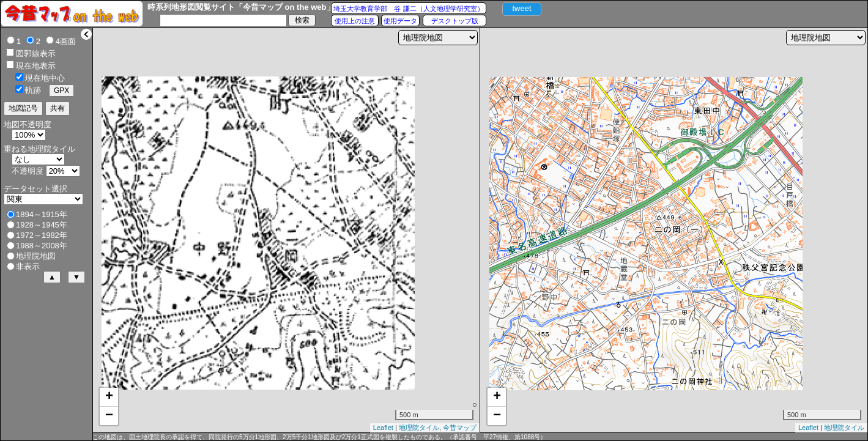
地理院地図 (36, 256)
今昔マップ (460, 428)
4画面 (66, 41)
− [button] (109, 416)
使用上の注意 (355, 21)
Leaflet (383, 428)
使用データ (400, 21)
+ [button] (109, 397)
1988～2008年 (42, 246)
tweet (521, 8)
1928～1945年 (42, 225)
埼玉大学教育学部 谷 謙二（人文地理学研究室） (408, 9)
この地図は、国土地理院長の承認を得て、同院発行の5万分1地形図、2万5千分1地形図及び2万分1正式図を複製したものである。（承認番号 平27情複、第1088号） (319, 437)
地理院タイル (419, 428)
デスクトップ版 (455, 21)
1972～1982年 (42, 235)
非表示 (28, 266)
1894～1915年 (42, 214)
